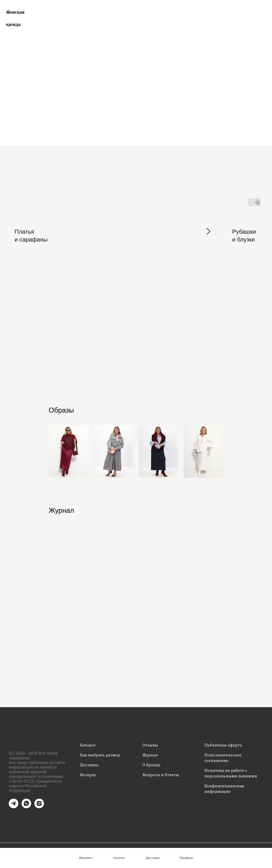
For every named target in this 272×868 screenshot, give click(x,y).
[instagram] (39, 807)
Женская (15, 12)
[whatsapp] (26, 807)
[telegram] (14, 807)
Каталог (88, 745)
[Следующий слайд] (264, 73)
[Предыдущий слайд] (8, 73)
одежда (13, 24)
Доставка (89, 765)
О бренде (151, 765)
